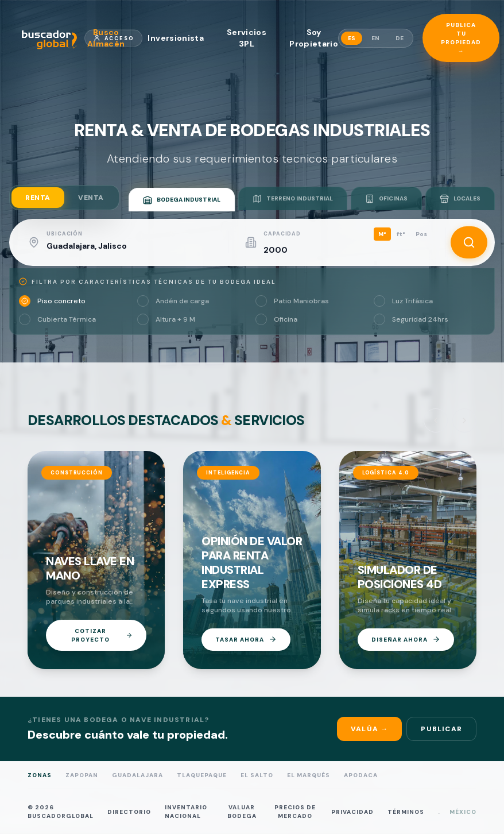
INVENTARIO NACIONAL (186, 812)
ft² (401, 234)
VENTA (91, 198)
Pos (421, 234)
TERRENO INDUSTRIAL (293, 199)
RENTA (38, 198)
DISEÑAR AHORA (406, 639)
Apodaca (361, 775)
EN (375, 38)
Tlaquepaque (202, 775)
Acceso (114, 38)
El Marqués (309, 775)
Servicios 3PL (247, 38)
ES (352, 38)
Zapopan (82, 775)
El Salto (257, 775)
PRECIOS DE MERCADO (295, 812)
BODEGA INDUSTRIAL (182, 200)
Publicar (441, 729)
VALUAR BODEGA (242, 812)
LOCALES (460, 199)
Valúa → (369, 729)
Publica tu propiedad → (461, 38)
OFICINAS (386, 199)
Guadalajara (137, 775)
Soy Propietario (314, 38)
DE (400, 38)
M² (382, 234)
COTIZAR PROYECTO (102, 635)
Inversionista (176, 38)
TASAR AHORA (246, 639)
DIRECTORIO (129, 811)
